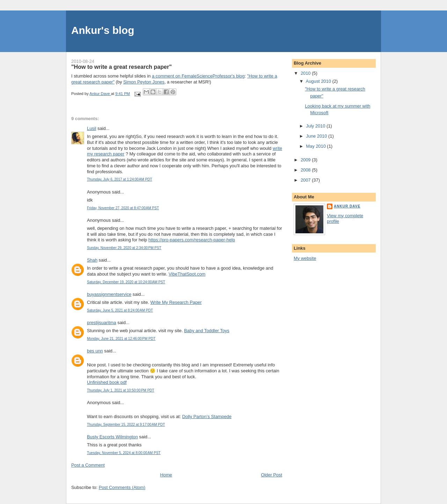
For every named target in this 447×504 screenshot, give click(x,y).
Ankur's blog (103, 30)
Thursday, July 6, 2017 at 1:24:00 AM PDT (120, 179)
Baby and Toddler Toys (207, 331)
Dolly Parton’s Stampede (207, 417)
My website (305, 258)
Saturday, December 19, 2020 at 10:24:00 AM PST (126, 282)
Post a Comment (88, 465)
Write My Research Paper (176, 302)
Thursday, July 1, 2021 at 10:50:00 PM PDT (121, 390)
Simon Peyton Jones (144, 82)
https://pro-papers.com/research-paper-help (192, 240)
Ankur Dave (347, 206)
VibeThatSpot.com (187, 274)
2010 (306, 73)
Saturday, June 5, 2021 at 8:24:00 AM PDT (120, 310)
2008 (306, 170)
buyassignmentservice (109, 294)
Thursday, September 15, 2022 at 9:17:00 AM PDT (126, 425)
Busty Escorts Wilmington (112, 437)
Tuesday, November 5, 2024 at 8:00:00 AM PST (124, 453)
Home (166, 475)
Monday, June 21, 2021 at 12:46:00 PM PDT (121, 339)
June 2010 (317, 136)
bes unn (95, 351)
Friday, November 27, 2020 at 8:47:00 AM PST (123, 208)
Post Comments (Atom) (122, 487)
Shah (92, 260)
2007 (306, 180)
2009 (306, 160)
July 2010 (316, 126)
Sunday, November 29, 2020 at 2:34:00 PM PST (124, 248)
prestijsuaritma (102, 323)
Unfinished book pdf (107, 382)
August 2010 (319, 81)
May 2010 (316, 146)
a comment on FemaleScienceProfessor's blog (198, 76)
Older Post (272, 475)
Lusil (91, 128)
